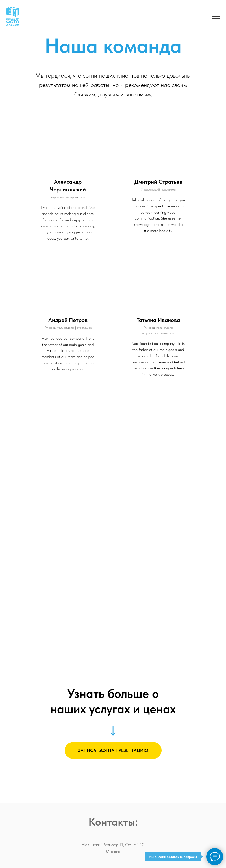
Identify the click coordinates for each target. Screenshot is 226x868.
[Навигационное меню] (216, 16)
